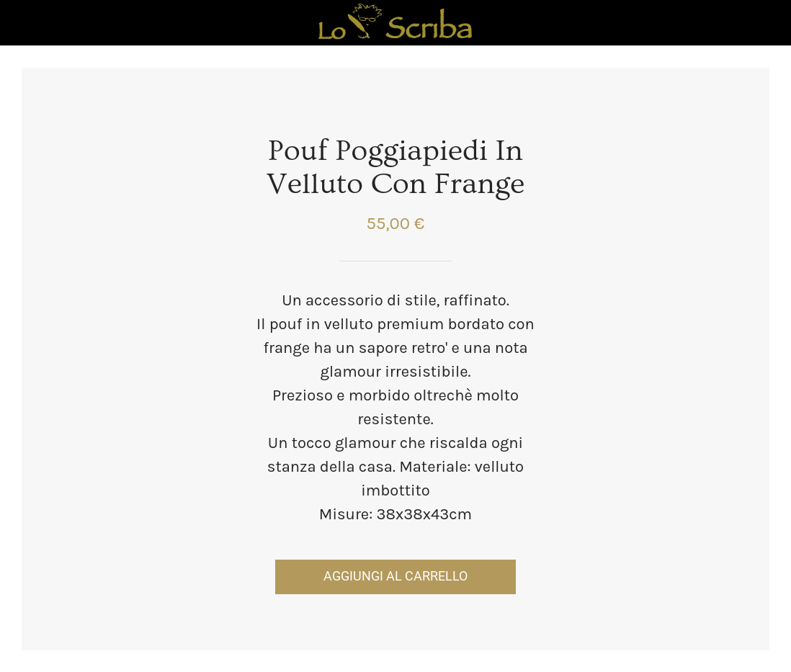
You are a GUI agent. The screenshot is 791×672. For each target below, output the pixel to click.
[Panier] (768, 23)
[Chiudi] (23, 23)
